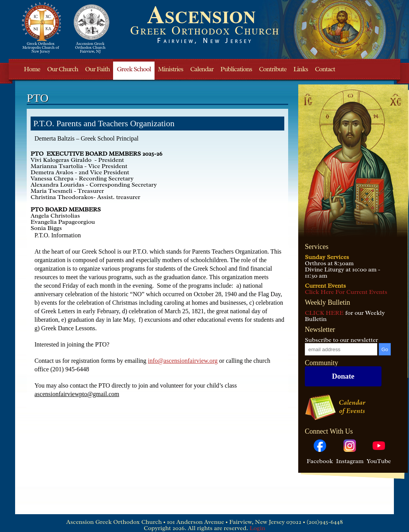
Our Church (62, 69)
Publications (236, 69)
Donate (343, 376)
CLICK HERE (324, 313)
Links (301, 69)
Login (257, 528)
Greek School (134, 69)
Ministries (171, 69)
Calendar (202, 69)
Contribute (273, 69)
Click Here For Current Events (346, 292)
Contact (325, 69)
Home (32, 69)
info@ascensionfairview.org (183, 361)
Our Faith (98, 69)
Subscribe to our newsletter (341, 340)
